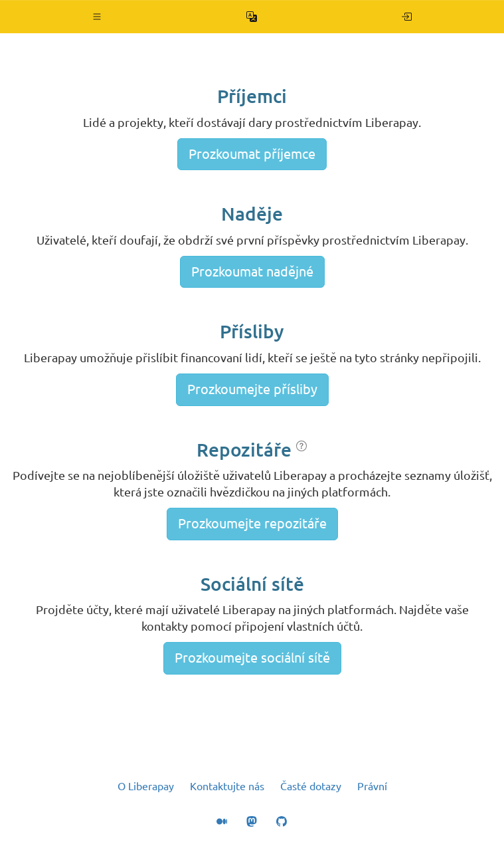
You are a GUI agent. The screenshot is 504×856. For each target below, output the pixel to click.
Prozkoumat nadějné (252, 271)
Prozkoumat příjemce (252, 154)
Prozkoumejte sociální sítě (252, 658)
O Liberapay (146, 786)
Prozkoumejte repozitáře (252, 523)
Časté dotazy (311, 786)
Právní (372, 786)
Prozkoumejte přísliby (252, 389)
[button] (97, 17)
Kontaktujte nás (227, 786)
